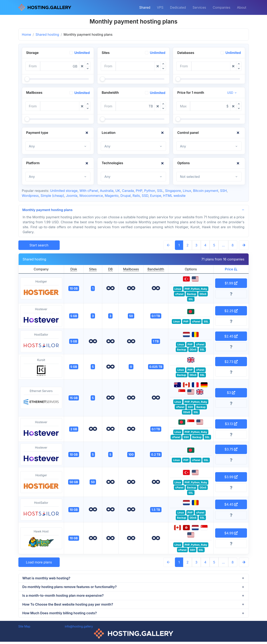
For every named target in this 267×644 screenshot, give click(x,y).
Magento (112, 196)
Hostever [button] (41, 316)
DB (110, 270)
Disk (74, 270)
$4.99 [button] (231, 533)
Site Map (24, 629)
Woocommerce (91, 196)
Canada (128, 191)
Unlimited (82, 53)
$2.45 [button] (231, 336)
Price (231, 270)
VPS (160, 7)
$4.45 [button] (231, 505)
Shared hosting (47, 34)
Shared (145, 7)
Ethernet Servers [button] (41, 398)
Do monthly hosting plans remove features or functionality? (70, 588)
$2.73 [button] (231, 362)
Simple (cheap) (52, 196)
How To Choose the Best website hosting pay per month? (68, 606)
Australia (107, 191)
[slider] (27, 79)
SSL (160, 191)
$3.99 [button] (231, 477)
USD (230, 93)
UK (118, 191)
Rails (136, 196)
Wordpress (30, 196)
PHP (139, 191)
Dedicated (178, 7)
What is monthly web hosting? (47, 579)
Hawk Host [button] (41, 539)
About (241, 7)
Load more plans (39, 563)
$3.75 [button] (231, 450)
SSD (145, 196)
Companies (221, 7)
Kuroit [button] (41, 367)
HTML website (174, 196)
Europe (156, 196)
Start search (39, 246)
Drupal (126, 196)
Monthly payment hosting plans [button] (48, 210)
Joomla (72, 196)
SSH (223, 191)
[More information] (231, 294)
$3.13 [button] (231, 424)
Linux (187, 191)
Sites (93, 270)
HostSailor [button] (41, 342)
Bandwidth (156, 270)
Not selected (190, 177)
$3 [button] (231, 393)
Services (199, 7)
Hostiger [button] (41, 289)
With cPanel (89, 191)
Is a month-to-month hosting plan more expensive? (63, 597)
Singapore (173, 191)
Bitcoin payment (206, 191)
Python (150, 191)
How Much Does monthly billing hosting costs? (60, 615)
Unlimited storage (64, 191)
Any (32, 146)
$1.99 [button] (231, 284)
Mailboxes (131, 270)
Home (27, 34)
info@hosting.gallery (79, 629)
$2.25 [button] (231, 311)
